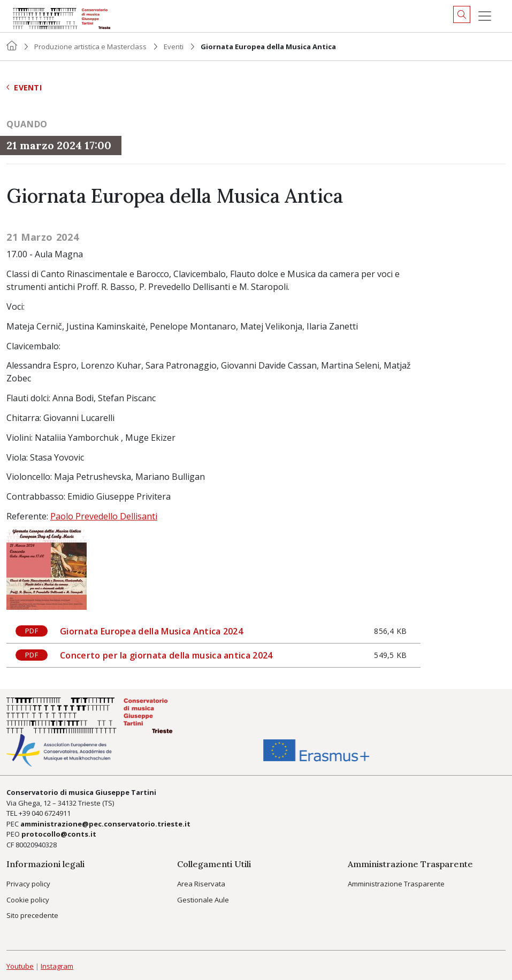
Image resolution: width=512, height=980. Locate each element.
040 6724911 (51, 813)
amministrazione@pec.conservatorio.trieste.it (105, 824)
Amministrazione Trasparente (396, 884)
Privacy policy (28, 884)
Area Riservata (201, 884)
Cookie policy (28, 900)
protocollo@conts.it (59, 834)
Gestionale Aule (203, 900)
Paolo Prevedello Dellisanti (104, 516)
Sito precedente (32, 915)
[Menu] (485, 16)
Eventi (174, 47)
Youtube (20, 966)
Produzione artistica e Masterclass (90, 47)
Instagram (57, 966)
